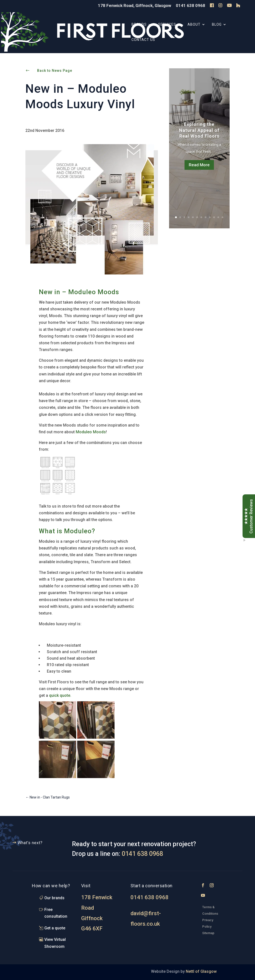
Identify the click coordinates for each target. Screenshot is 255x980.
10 (214, 217)
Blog (217, 25)
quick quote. (60, 695)
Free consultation (56, 913)
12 (223, 217)
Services (167, 25)
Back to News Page (55, 71)
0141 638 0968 (191, 6)
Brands (139, 25)
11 (218, 217)
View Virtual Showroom (55, 943)
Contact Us (143, 40)
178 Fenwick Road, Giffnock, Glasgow (134, 6)
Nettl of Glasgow (201, 971)
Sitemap (208, 933)
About (194, 25)
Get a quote (55, 928)
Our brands (54, 898)
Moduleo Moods (91, 432)
